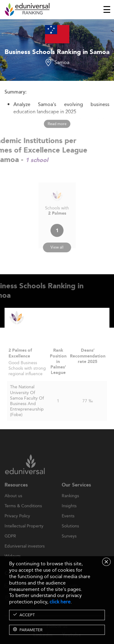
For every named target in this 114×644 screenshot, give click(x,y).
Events (68, 525)
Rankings (70, 505)
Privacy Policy (17, 525)
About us (13, 505)
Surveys (69, 545)
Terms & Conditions (23, 515)
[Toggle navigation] (107, 9)
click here (60, 602)
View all (57, 243)
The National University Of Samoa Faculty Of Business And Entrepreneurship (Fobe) (27, 410)
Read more (57, 124)
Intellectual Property (24, 535)
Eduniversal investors (25, 556)
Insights (69, 515)
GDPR (10, 545)
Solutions (70, 535)
